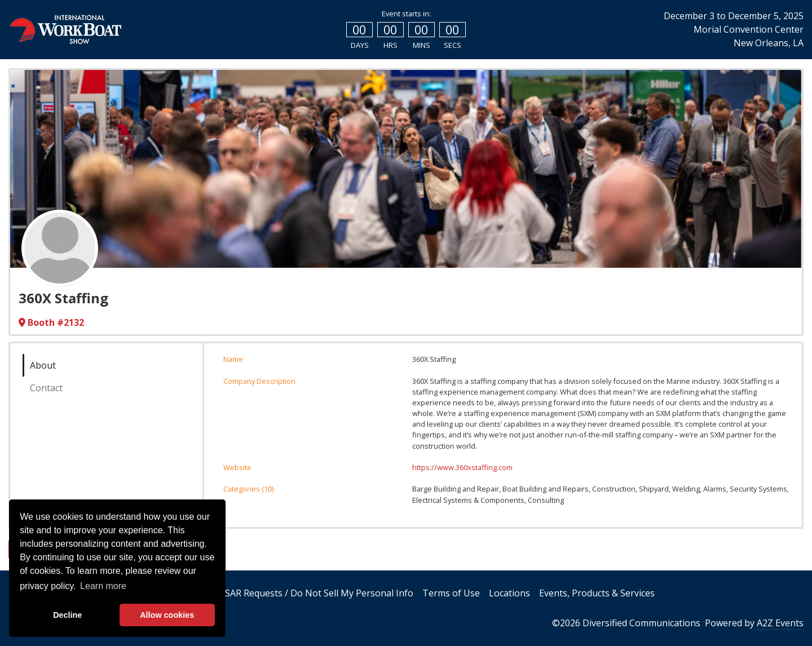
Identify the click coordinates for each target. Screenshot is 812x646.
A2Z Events (780, 623)
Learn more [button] (103, 586)
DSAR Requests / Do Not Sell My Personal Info (316, 593)
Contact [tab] (46, 388)
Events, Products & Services (597, 593)
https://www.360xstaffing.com (462, 467)
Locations (509, 593)
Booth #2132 (51, 322)
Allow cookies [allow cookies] (167, 615)
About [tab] (43, 365)
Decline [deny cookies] (67, 615)
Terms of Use (451, 593)
